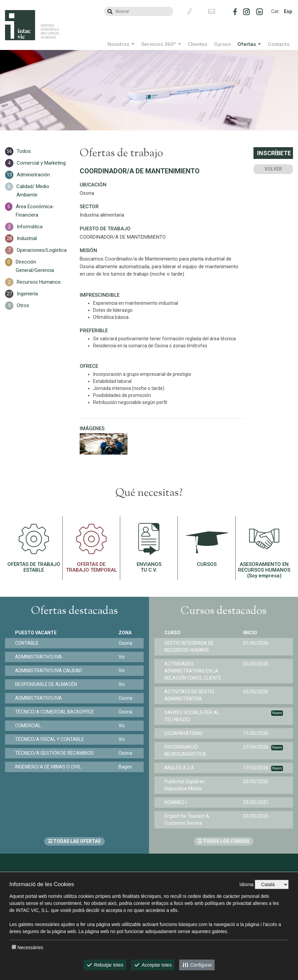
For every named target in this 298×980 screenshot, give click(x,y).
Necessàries (30, 947)
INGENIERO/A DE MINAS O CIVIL (48, 767)
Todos (24, 151)
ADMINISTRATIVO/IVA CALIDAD (49, 671)
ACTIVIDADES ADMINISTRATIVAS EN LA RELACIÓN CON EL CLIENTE (193, 671)
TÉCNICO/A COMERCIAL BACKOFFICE (55, 712)
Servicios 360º (159, 44)
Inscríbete (274, 153)
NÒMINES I (175, 802)
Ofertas (247, 44)
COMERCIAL (28, 726)
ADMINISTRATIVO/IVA (39, 657)
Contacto (279, 44)
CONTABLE (27, 643)
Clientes (198, 44)
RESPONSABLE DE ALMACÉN (46, 684)
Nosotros (118, 44)
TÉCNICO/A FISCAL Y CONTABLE (50, 739)
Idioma (246, 884)
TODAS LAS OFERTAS (74, 841)
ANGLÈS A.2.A (179, 768)
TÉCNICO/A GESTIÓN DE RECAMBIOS (54, 753)
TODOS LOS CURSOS (224, 841)
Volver (273, 169)
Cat (275, 11)
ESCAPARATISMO (184, 733)
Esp (288, 11)
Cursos (222, 44)
